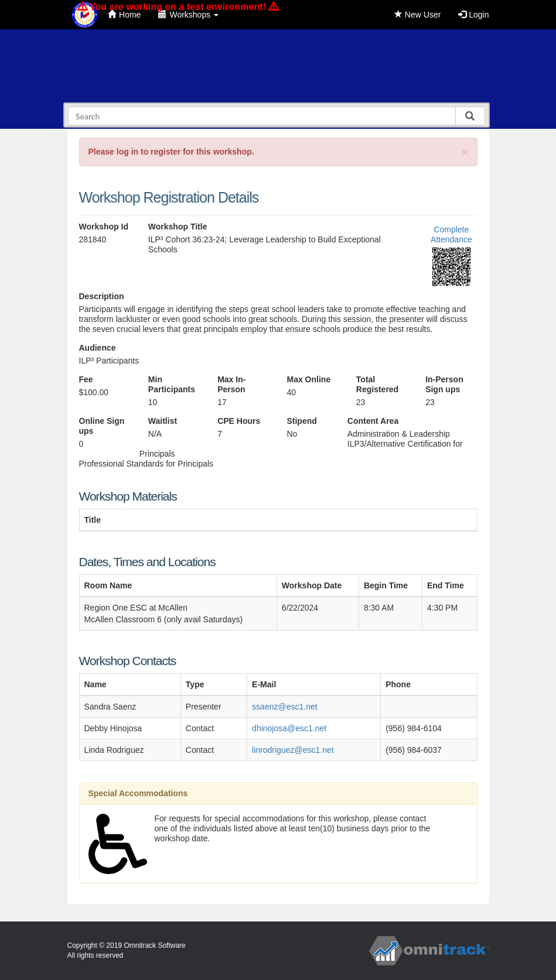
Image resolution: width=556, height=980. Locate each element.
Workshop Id (104, 227)
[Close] (465, 152)
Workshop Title (178, 227)
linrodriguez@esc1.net (293, 750)
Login (473, 15)
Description (102, 296)
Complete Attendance (451, 234)
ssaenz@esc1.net (285, 707)
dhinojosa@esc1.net (289, 728)
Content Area (373, 421)
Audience (98, 348)
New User (417, 15)
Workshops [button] (188, 15)
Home (124, 15)
